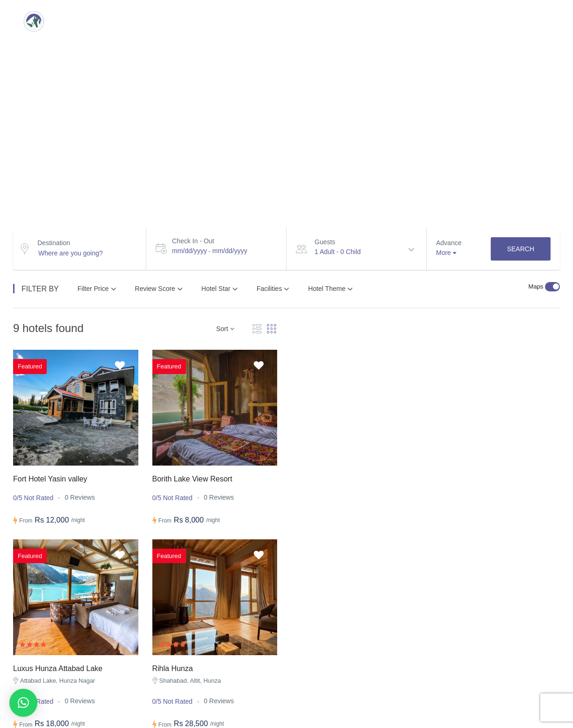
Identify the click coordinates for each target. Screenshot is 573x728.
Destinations (118, 21)
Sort (225, 329)
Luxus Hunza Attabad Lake (58, 668)
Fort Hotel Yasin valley (50, 479)
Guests (325, 242)
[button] (23, 703)
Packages (329, 21)
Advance (449, 243)
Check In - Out (193, 241)
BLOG (434, 21)
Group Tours (262, 21)
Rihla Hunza (173, 668)
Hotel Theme (330, 289)
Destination (54, 243)
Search (521, 249)
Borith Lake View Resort (192, 479)
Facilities (273, 289)
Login (535, 21)
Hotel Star (220, 289)
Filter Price (97, 289)
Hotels (386, 21)
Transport (489, 21)
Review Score (159, 289)
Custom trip (190, 21)
